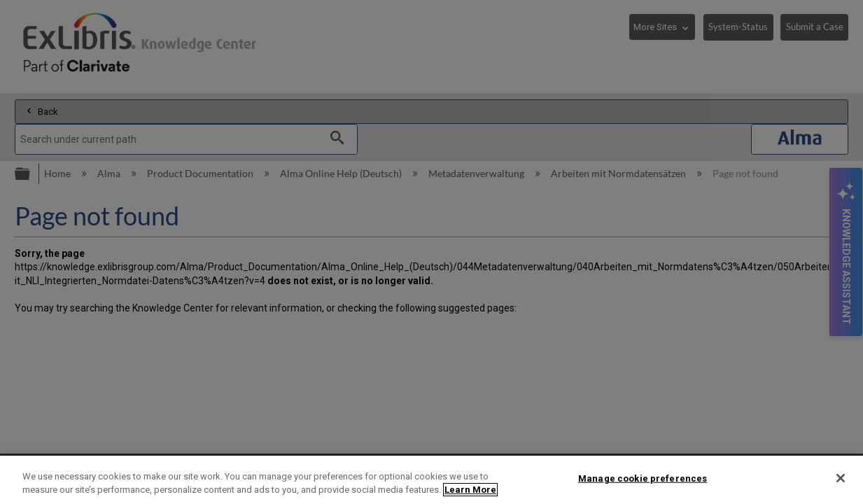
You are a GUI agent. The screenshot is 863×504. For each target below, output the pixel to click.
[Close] (841, 478)
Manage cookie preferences (643, 478)
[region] (431, 480)
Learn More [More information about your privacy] (470, 490)
